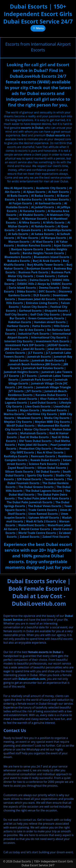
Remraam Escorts (43, 456)
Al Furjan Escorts (21, 203)
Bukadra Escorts (18, 261)
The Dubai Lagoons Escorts (44, 491)
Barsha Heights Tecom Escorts (43, 253)
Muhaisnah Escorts (33, 433)
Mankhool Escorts (54, 410)
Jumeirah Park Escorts (37, 380)
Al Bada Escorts (18, 196)
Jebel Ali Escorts (34, 349)
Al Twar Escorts (28, 238)
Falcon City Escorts (35, 307)
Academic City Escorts (51, 188)
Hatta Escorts (41, 326)
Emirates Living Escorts (42, 303)
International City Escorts (49, 337)
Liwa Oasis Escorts (38, 406)
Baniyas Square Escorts (27, 249)
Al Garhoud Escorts (48, 203)
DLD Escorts (41, 295)
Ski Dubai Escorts (48, 472)
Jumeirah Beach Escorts (48, 360)
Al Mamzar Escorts (34, 219)
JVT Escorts (34, 391)
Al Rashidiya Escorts (58, 230)
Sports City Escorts (40, 475)
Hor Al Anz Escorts (31, 330)
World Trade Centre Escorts (37, 533)
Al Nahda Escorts (43, 226)
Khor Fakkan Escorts (54, 399)
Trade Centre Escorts (43, 510)
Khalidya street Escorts (21, 399)
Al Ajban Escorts (34, 192)
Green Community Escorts (46, 318)
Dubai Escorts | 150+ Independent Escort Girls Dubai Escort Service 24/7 (38, 14)
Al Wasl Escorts (43, 242)
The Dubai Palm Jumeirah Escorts (29, 502)
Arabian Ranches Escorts (34, 245)
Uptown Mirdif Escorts (44, 518)
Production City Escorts (35, 449)
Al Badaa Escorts (42, 196)
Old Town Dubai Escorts (35, 441)
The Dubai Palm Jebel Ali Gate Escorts (43, 498)
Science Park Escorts (43, 464)
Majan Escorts (30, 410)
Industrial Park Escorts (34, 334)
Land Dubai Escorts (43, 403)
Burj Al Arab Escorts (46, 261)
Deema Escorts (49, 288)
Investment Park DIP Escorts (25, 345)
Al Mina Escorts (29, 222)
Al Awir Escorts (58, 192)
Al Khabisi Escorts (31, 215)
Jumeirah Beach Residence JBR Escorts (34, 364)
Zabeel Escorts (29, 537)
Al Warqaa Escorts (54, 238)
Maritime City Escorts (42, 414)
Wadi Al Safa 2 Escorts (41, 521)
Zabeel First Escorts (56, 537)
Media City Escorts (57, 418)
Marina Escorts (14, 414)
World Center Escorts (35, 529)
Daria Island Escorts (22, 288)
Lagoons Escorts (16, 403)
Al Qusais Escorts (29, 230)
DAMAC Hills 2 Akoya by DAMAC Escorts (44, 284)
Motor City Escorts (37, 429)
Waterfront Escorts (31, 525)
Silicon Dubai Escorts (52, 468)
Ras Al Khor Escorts (50, 452)
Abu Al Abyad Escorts (18, 188)
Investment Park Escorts (52, 341)
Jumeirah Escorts (39, 357)
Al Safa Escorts (18, 234)
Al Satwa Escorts (43, 234)
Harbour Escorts (18, 326)
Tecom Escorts (54, 479)
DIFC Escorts (47, 291)
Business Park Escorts (33, 272)
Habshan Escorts (20, 322)
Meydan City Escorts (18, 422)
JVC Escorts (26, 387)
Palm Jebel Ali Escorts (33, 445)
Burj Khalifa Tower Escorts (45, 265)
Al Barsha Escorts (30, 199)
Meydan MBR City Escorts (52, 422)
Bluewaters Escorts (18, 257)
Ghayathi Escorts (56, 311)
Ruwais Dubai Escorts (45, 460)
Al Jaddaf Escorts (43, 207)
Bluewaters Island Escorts (52, 257)
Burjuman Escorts (39, 268)
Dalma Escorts (39, 280)
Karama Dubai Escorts (51, 395)
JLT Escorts (35, 353)
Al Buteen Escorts (57, 199)
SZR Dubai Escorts (29, 479)
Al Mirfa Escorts (54, 222)
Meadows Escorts (29, 418)
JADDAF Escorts (58, 345)
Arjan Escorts (63, 245)
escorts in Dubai (32, 128)
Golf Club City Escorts (45, 314)
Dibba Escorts (26, 291)
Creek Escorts (45, 276)
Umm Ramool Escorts (43, 514)
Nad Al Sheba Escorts (34, 437)
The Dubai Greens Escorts (36, 487)
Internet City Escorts (18, 341)
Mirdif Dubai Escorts (21, 426)
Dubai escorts (56, 135)
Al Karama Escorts (32, 211)
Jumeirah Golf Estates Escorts (43, 368)
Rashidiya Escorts (16, 456)
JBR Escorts (12, 349)
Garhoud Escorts (30, 311)
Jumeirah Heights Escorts (21, 372)
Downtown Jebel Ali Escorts (37, 299)
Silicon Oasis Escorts (19, 472)
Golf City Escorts (16, 314)
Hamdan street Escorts (50, 322)
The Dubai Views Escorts (45, 506)
